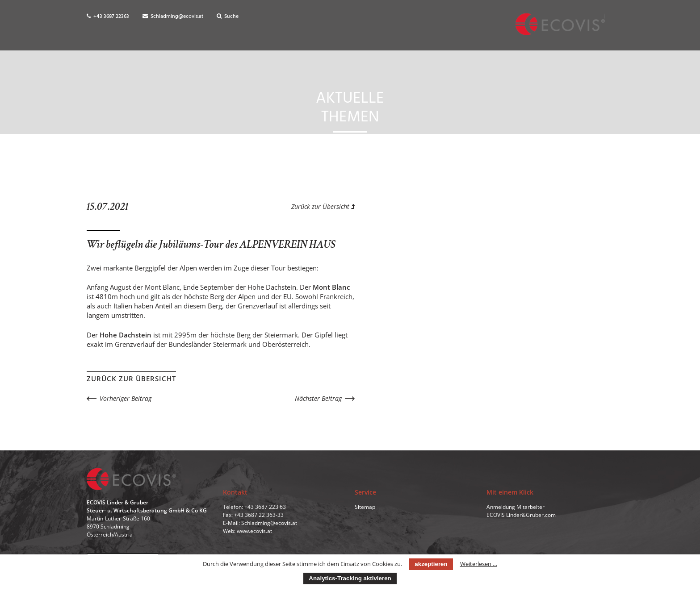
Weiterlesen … (479, 564)
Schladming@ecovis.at (173, 17)
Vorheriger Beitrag (126, 398)
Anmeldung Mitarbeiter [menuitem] (516, 510)
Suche (228, 17)
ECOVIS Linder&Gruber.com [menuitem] (521, 518)
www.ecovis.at (254, 534)
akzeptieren (431, 564)
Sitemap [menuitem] (365, 510)
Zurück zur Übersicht (323, 206)
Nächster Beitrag (318, 398)
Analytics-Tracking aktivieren (350, 578)
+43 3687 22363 (108, 17)
